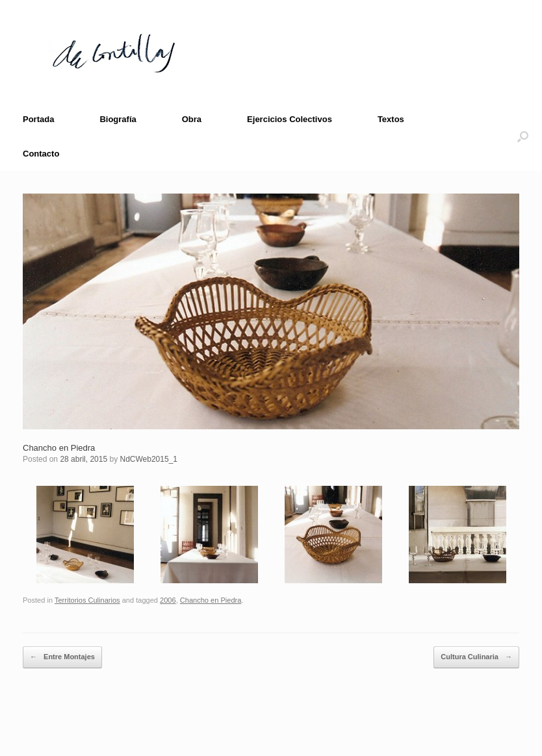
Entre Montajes (62, 657)
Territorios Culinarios (87, 600)
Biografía (118, 119)
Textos (391, 119)
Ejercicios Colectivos (290, 119)
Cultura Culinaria (476, 657)
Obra (192, 119)
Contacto (41, 154)
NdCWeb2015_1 (148, 459)
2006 (168, 600)
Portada (38, 119)
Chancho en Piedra (59, 448)
